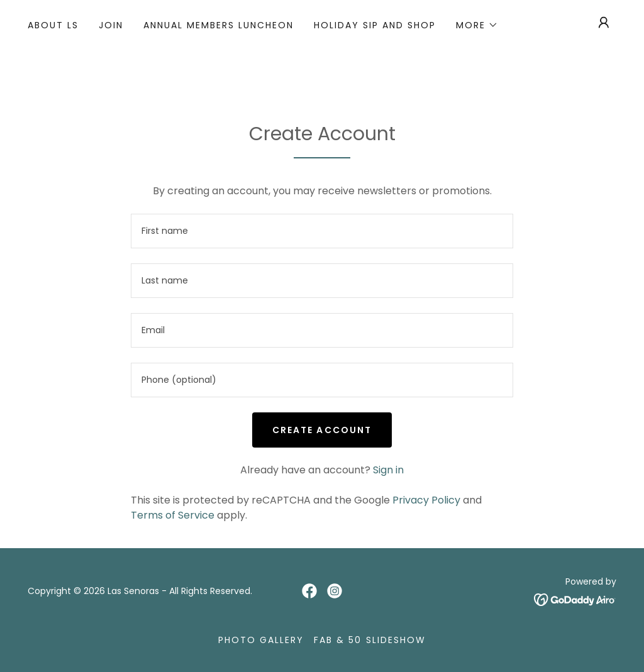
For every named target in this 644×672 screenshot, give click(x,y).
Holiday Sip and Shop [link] (375, 25)
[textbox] (322, 231)
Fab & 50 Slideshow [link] (369, 640)
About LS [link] (53, 25)
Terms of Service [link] (173, 515)
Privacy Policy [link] (426, 500)
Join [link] (111, 25)
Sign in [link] (388, 470)
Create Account (322, 430)
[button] (477, 25)
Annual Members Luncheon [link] (219, 25)
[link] (309, 591)
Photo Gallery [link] (261, 640)
